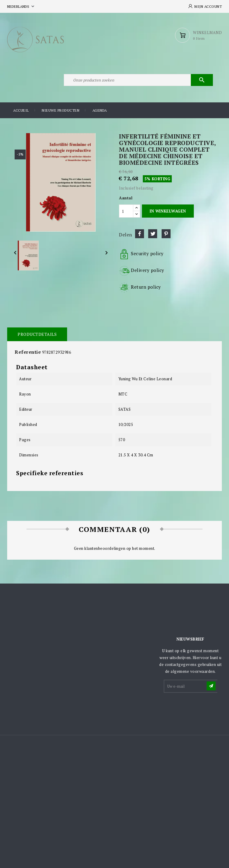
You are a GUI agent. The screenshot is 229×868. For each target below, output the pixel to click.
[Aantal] (126, 211)
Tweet (153, 234)
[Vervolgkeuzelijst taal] (21, 6)
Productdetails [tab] (37, 334)
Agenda (100, 110)
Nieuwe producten (61, 110)
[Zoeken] (138, 80)
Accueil (21, 110)
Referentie (28, 352)
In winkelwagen (168, 211)
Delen (140, 234)
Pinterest (166, 234)
